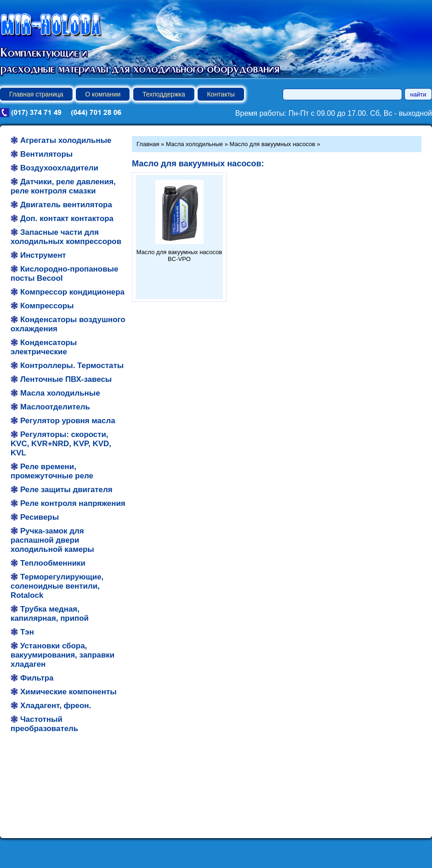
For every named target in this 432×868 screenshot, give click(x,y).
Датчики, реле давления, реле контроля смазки (63, 186)
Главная (148, 144)
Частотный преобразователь (44, 724)
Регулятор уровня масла (68, 421)
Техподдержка (164, 94)
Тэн (27, 632)
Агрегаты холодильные (66, 140)
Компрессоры (47, 306)
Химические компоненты (68, 692)
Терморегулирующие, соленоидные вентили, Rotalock (57, 586)
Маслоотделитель (55, 407)
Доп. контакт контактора (67, 218)
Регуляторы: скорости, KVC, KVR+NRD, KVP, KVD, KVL (61, 444)
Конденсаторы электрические (44, 347)
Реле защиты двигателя (66, 490)
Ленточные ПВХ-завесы (66, 379)
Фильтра (37, 678)
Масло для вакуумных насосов (273, 144)
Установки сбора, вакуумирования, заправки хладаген (63, 655)
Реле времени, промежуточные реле (52, 471)
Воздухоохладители (59, 168)
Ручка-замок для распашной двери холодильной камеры (52, 540)
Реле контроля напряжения (73, 503)
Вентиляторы (46, 154)
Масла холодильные (60, 393)
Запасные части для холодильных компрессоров (66, 237)
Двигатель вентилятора (66, 205)
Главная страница (36, 94)
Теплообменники (53, 563)
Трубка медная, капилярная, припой (50, 614)
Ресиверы (40, 517)
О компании (103, 94)
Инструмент (43, 255)
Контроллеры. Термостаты (72, 366)
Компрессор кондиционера (72, 292)
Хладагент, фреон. (56, 706)
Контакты (221, 94)
